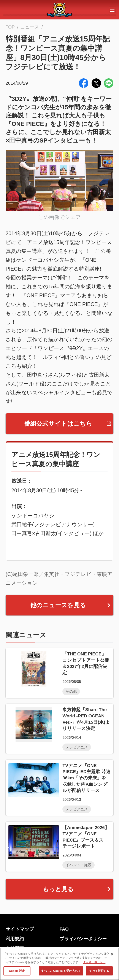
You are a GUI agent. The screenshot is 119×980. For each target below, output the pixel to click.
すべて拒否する (99, 971)
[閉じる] (112, 954)
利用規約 (15, 939)
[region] (59, 964)
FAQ (64, 929)
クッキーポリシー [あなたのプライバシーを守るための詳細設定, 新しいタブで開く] (94, 962)
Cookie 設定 (17, 971)
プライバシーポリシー (83, 939)
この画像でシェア (60, 217)
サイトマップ (20, 929)
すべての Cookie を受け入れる (61, 971)
